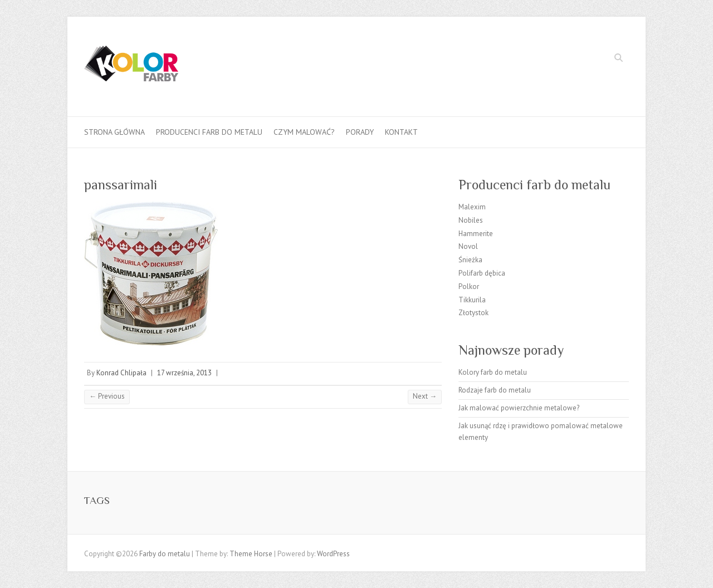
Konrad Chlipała (121, 373)
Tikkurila (472, 300)
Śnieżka (470, 260)
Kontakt (401, 132)
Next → (425, 396)
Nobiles (471, 220)
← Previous (107, 396)
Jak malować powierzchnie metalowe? (519, 408)
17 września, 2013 (184, 373)
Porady (360, 132)
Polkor (469, 286)
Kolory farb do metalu (493, 372)
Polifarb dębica (482, 273)
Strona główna (114, 132)
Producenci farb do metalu (209, 132)
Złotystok (473, 313)
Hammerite (476, 234)
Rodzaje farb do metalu (495, 390)
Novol (468, 246)
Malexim (472, 207)
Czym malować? (304, 132)
